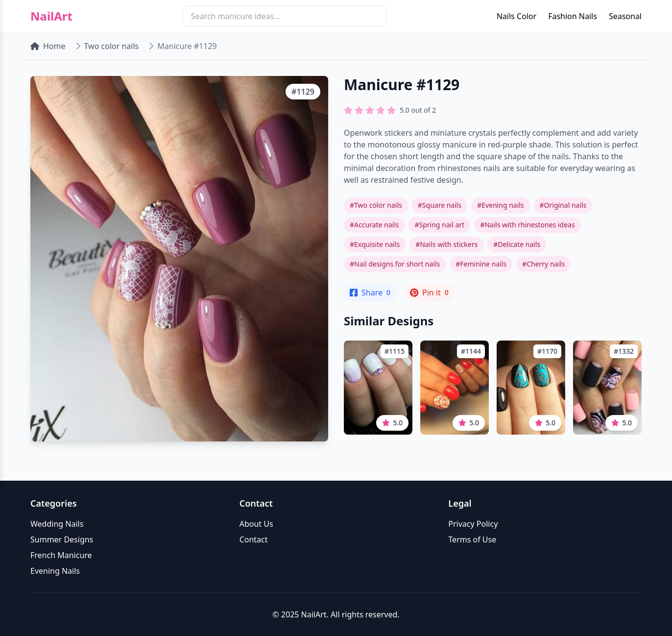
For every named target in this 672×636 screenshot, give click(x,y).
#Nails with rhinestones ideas (527, 225)
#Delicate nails (517, 244)
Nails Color (516, 16)
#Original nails (563, 205)
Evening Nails (55, 571)
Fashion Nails (573, 16)
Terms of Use (472, 539)
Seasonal (625, 16)
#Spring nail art (439, 225)
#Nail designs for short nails (395, 264)
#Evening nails (500, 205)
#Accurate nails (374, 225)
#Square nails (440, 205)
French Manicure (61, 555)
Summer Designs (62, 539)
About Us (256, 524)
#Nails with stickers (446, 244)
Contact (254, 539)
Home (48, 46)
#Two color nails (376, 205)
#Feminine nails (481, 264)
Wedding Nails (57, 524)
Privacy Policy (473, 524)
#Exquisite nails (375, 244)
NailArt (51, 16)
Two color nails (112, 46)
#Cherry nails (543, 264)
